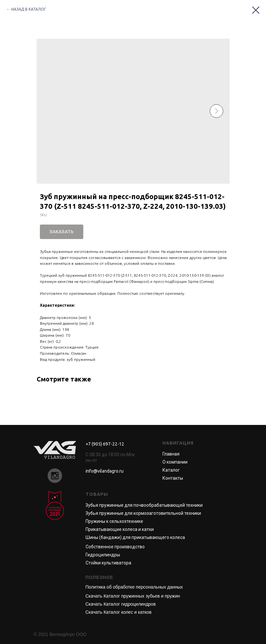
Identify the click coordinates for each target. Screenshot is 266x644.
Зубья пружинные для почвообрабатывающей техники (144, 505)
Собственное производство (115, 547)
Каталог (171, 470)
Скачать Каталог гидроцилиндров (121, 604)
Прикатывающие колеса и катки (120, 529)
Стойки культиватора (108, 563)
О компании (175, 462)
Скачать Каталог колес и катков (119, 612)
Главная (171, 454)
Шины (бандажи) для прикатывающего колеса (135, 537)
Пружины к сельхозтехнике (114, 521)
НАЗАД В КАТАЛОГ (29, 9)
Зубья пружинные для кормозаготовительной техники (143, 513)
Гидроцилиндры (103, 555)
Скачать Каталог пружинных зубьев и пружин (133, 596)
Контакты (173, 478)
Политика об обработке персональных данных (134, 587)
